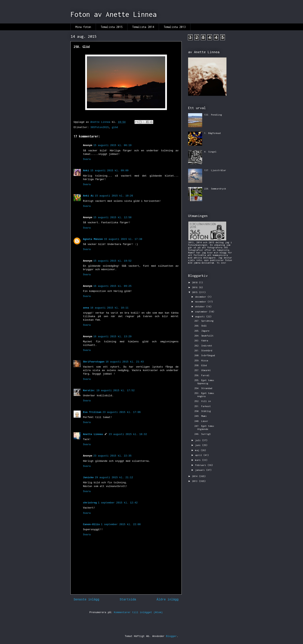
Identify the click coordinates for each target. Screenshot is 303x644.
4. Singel (210, 152)
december (201, 297)
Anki (86, 171)
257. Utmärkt (203, 370)
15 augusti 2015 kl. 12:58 (112, 218)
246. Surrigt (203, 434)
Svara (87, 159)
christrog (90, 503)
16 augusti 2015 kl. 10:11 (109, 308)
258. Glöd (201, 365)
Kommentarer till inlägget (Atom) (138, 612)
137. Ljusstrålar (215, 170)
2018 (195, 282)
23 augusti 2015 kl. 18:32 (128, 434)
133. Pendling (213, 115)
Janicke (88, 478)
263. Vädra (201, 340)
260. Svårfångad (205, 355)
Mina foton (83, 27)
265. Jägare (202, 331)
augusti (201, 316)
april (199, 455)
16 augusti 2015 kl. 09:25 (112, 286)
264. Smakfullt (204, 336)
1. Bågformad (212, 133)
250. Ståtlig (203, 411)
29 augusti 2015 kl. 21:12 (114, 478)
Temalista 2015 (112, 27)
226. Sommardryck (215, 189)
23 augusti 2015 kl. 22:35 (112, 456)
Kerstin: (89, 391)
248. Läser (201, 421)
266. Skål (201, 326)
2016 (195, 287)
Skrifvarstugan (94, 362)
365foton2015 (100, 127)
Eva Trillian (92, 412)
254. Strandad (203, 388)
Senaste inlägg (86, 600)
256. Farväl (202, 375)
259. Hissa (201, 360)
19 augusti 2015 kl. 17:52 (115, 391)
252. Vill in (203, 401)
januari (201, 470)
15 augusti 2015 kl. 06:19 (112, 145)
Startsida (128, 600)
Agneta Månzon (93, 239)
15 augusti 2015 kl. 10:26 (114, 196)
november (201, 302)
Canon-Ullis (91, 524)
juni (199, 445)
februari (201, 465)
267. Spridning (204, 321)
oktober (201, 306)
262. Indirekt (203, 346)
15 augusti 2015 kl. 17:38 (123, 239)
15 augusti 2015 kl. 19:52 (112, 261)
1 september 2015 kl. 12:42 (118, 503)
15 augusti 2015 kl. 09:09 (109, 171)
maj (198, 450)
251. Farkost (203, 406)
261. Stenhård (203, 350)
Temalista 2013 (175, 27)
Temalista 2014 (143, 27)
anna (86, 308)
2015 (195, 292)
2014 (195, 476)
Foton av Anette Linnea (114, 14)
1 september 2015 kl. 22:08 (121, 524)
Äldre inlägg (168, 600)
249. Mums (201, 416)
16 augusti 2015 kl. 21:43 (125, 362)
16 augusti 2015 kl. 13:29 (112, 337)
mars (199, 460)
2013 (195, 481)
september (202, 312)
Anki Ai (88, 196)
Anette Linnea (93, 434)
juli (199, 440)
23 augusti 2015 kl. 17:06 (122, 412)
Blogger (171, 636)
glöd (115, 127)
